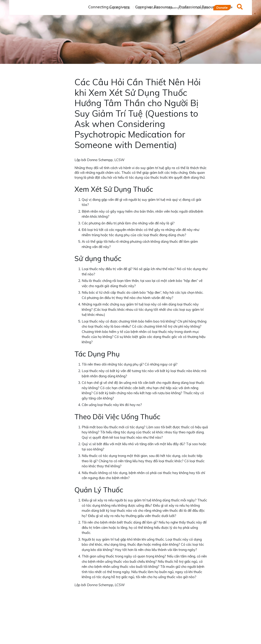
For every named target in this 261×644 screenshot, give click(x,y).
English (114, 8)
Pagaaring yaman (177, 8)
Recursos (154, 8)
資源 (127, 8)
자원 (139, 8)
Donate (222, 7)
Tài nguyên (202, 8)
